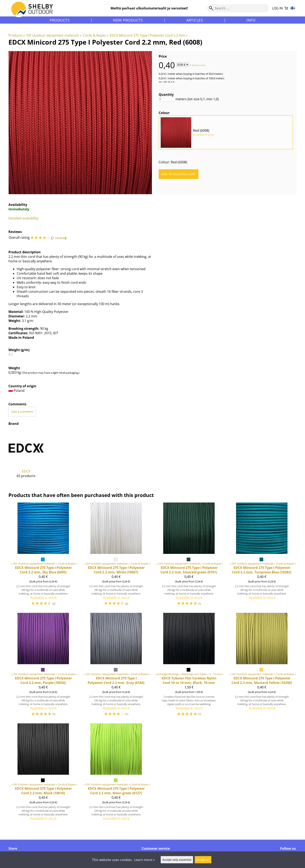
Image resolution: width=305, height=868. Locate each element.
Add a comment (22, 412)
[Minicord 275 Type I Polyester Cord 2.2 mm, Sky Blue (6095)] (43, 556)
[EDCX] (26, 457)
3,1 (11, 354)
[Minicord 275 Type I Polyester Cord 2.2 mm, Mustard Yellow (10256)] (262, 666)
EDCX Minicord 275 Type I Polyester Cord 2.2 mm (148, 35)
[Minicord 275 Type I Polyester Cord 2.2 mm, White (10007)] (116, 556)
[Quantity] (167, 99)
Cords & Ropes (96, 35)
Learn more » (144, 860)
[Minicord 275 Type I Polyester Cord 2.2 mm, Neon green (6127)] (116, 774)
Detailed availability (23, 218)
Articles (195, 20)
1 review (59, 238)
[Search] (238, 8)
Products (60, 20)
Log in (277, 8)
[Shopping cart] (286, 8)
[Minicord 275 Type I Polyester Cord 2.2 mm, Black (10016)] (43, 774)
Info (251, 20)
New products (128, 20)
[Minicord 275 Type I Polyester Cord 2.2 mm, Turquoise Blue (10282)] (262, 556)
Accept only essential (177, 860)
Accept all (203, 860)
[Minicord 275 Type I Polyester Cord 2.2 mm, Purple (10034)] (43, 666)
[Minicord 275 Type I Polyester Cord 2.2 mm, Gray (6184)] (116, 666)
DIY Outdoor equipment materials (54, 35)
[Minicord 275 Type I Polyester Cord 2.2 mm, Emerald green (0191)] (189, 556)
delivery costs (199, 65)
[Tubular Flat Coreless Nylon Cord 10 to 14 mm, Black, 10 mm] (189, 666)
